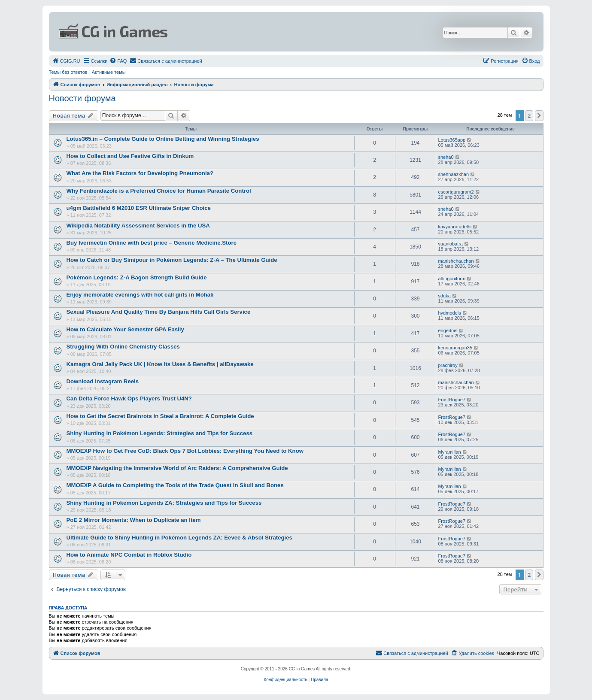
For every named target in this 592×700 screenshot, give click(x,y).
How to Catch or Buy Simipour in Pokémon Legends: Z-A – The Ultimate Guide (172, 260)
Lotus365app (452, 140)
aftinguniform (452, 279)
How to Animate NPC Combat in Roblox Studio (129, 555)
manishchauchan (456, 261)
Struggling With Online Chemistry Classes (123, 347)
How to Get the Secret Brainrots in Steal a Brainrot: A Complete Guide (160, 416)
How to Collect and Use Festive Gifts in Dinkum (130, 156)
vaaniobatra (451, 244)
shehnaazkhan (454, 174)
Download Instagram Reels (103, 381)
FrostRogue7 (452, 400)
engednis (448, 330)
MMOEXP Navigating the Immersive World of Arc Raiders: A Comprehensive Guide (177, 468)
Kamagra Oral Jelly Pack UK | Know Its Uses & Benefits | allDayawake (160, 364)
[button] (539, 115)
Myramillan (450, 452)
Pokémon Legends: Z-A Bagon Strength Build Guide (137, 277)
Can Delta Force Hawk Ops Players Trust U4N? (129, 398)
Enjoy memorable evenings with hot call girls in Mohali (140, 295)
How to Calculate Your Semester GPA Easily (125, 329)
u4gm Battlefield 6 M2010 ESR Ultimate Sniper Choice (139, 208)
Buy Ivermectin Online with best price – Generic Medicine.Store (152, 243)
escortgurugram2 (456, 192)
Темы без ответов (68, 72)
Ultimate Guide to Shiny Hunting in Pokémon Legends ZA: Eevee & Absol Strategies (179, 538)
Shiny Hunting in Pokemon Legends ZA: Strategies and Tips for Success (164, 503)
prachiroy (448, 365)
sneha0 (446, 157)
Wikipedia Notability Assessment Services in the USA (138, 226)
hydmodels (450, 313)
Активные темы (109, 72)
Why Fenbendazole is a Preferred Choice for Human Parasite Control (159, 191)
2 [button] (529, 115)
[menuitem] (66, 61)
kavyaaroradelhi (455, 227)
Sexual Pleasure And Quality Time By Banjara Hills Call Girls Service (159, 312)
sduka (445, 296)
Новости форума (82, 98)
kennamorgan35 (455, 348)
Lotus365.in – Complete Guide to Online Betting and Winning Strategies (163, 139)
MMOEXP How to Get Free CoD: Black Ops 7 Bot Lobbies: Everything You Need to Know (185, 451)
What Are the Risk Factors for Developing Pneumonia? (140, 173)
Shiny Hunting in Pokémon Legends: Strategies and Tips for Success (160, 433)
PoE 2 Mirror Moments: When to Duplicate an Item (134, 520)
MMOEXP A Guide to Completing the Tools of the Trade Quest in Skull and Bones (175, 485)
